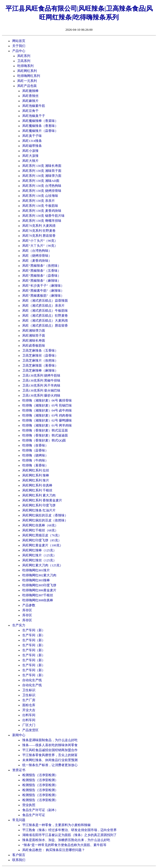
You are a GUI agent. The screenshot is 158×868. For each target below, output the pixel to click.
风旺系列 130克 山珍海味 (40, 196)
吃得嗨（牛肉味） (35, 460)
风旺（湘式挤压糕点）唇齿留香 (45, 326)
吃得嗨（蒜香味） (35, 450)
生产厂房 (29, 700)
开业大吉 (29, 710)
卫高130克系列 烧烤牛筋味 (41, 376)
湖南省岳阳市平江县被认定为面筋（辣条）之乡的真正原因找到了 (69, 835)
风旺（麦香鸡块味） (37, 261)
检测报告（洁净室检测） (40, 775)
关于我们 (19, 46)
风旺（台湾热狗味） (37, 251)
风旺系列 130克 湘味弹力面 (42, 176)
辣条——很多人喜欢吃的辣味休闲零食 (50, 745)
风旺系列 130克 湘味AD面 (41, 181)
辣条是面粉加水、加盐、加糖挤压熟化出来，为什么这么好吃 (66, 840)
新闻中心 (19, 735)
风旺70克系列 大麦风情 (39, 226)
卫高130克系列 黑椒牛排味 (41, 381)
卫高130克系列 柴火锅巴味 (41, 391)
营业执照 (29, 805)
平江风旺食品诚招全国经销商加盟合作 (50, 750)
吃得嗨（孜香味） (35, 445)
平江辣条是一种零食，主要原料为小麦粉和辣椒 (56, 825)
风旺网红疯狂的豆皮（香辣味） (45, 515)
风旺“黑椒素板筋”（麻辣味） (43, 296)
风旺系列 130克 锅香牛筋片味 (43, 216)
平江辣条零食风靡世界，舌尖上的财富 (50, 755)
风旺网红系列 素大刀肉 (39, 495)
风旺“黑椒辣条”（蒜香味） (42, 276)
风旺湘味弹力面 (34, 331)
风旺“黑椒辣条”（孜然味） (42, 266)
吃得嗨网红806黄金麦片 (39, 590)
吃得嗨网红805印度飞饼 (39, 585)
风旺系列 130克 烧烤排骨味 (42, 191)
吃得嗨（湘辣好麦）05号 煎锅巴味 (47, 406)
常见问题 (19, 820)
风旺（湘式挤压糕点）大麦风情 (45, 321)
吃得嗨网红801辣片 (36, 570)
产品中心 (19, 51)
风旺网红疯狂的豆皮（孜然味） (45, 520)
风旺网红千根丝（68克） (40, 530)
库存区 (27, 610)
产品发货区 (30, 730)
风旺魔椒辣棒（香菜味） (40, 121)
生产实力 (19, 625)
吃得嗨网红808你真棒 (38, 600)
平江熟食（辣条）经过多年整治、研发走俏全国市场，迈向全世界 (69, 830)
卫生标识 (29, 690)
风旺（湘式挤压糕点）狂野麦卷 (45, 316)
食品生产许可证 (34, 815)
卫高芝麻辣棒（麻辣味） (40, 371)
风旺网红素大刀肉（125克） (43, 565)
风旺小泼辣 (30, 151)
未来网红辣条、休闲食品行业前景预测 (50, 760)
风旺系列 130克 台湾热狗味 (42, 186)
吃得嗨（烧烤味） (35, 455)
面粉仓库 (29, 705)
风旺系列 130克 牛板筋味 (40, 206)
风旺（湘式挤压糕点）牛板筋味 (45, 311)
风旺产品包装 (27, 86)
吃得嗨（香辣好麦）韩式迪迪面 (45, 435)
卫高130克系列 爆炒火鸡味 (41, 396)
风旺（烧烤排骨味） (37, 256)
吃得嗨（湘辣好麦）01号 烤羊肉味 (47, 426)
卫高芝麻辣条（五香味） (40, 351)
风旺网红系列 (27, 71)
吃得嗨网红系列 (29, 76)
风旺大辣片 (30, 161)
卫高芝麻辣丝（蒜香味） (40, 356)
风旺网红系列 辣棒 (36, 475)
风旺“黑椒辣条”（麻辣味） (42, 281)
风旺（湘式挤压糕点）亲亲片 (43, 306)
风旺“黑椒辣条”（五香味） (42, 271)
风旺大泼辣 (30, 156)
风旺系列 (24, 56)
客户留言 (19, 855)
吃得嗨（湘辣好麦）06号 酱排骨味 (47, 401)
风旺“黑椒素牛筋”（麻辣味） (43, 291)
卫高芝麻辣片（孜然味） (40, 361)
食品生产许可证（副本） (40, 810)
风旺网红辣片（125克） (39, 555)
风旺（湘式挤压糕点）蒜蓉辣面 (45, 301)
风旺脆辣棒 (30, 91)
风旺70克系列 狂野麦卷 (39, 231)
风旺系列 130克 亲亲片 (39, 201)
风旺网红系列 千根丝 (37, 490)
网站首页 (19, 41)
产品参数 (29, 605)
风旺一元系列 (27, 81)
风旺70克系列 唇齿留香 (39, 236)
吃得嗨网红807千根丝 (38, 595)
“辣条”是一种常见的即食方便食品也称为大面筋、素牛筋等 (64, 845)
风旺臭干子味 (32, 136)
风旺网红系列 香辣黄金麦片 (42, 500)
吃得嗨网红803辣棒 (36, 580)
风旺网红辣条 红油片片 (39, 510)
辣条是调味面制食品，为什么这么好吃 (50, 740)
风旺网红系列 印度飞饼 (39, 505)
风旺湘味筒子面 (34, 336)
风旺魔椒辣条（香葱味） (40, 126)
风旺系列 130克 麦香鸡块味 (42, 211)
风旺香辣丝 (30, 96)
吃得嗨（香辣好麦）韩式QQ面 (44, 440)
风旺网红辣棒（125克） (39, 550)
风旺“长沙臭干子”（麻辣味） (43, 286)
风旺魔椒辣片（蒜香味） (40, 131)
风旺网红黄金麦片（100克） (43, 545)
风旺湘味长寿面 (34, 341)
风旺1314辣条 (32, 141)
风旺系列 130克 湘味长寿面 (42, 166)
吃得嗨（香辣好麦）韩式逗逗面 (45, 431)
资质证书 (19, 770)
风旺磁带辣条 (32, 146)
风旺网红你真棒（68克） (40, 525)
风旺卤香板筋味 (34, 346)
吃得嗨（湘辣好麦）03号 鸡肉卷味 (47, 416)
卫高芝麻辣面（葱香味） (40, 366)
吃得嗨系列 (25, 66)
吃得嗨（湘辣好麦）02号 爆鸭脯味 (47, 421)
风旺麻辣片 (30, 101)
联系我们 (19, 860)
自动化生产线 (32, 680)
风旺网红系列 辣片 (36, 480)
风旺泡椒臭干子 (34, 116)
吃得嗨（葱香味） (35, 465)
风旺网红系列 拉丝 (36, 470)
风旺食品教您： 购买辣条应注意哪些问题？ (54, 850)
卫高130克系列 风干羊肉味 (41, 386)
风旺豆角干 (30, 111)
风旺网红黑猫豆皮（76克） (42, 535)
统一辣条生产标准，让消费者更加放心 (50, 765)
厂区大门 (29, 725)
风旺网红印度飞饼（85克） (42, 540)
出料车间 (29, 715)
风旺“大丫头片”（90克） (40, 246)
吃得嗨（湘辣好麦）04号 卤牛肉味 (47, 411)
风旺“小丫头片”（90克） (40, 241)
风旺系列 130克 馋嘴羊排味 (42, 221)
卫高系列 (24, 61)
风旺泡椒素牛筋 (34, 106)
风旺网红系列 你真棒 (37, 485)
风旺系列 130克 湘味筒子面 (42, 171)
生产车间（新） (34, 630)
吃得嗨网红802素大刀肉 (39, 575)
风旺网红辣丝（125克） (39, 560)
